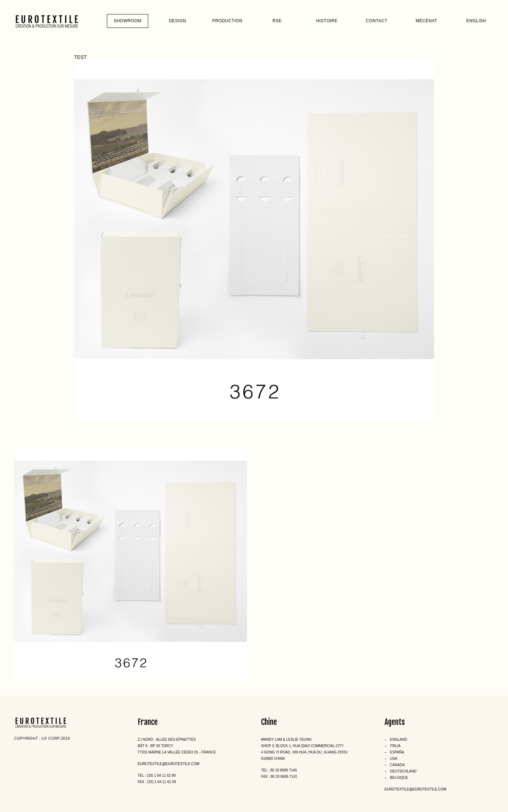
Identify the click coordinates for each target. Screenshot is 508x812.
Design (178, 21)
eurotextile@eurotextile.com (168, 764)
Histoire (327, 21)
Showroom (128, 21)
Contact (377, 21)
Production (227, 21)
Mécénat (426, 21)
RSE (277, 21)
